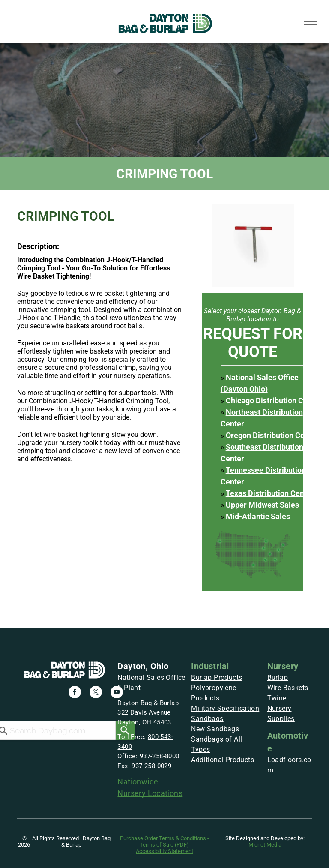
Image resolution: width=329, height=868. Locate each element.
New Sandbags (215, 729)
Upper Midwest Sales (262, 505)
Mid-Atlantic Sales (258, 516)
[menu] (310, 21)
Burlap (278, 677)
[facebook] (75, 693)
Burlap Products (217, 677)
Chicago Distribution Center (274, 401)
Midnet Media (265, 845)
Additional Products (223, 760)
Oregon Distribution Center (272, 435)
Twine (277, 698)
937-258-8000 (160, 756)
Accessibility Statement (164, 851)
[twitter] (96, 693)
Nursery (283, 666)
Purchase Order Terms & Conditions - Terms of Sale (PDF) (164, 841)
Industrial (210, 666)
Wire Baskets (288, 688)
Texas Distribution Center (270, 493)
